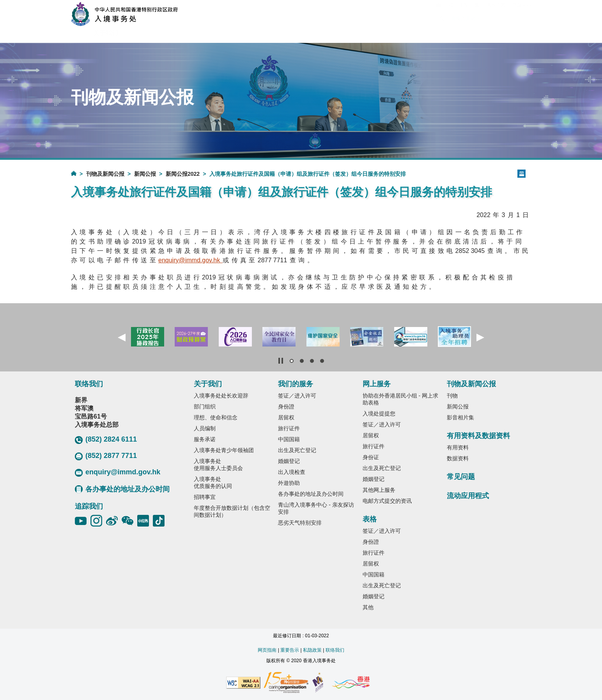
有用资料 (458, 447)
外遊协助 (289, 483)
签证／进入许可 (297, 396)
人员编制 (205, 428)
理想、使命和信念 (216, 417)
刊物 (452, 396)
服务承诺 (205, 439)
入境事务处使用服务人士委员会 (218, 465)
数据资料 (458, 458)
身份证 (371, 457)
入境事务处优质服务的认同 (213, 483)
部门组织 (205, 407)
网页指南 (267, 650)
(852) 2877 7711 (106, 456)
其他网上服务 (379, 490)
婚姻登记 (289, 461)
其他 (368, 607)
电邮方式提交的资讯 (387, 501)
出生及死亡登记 (297, 450)
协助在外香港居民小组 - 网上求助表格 (400, 399)
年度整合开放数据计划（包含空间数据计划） (232, 511)
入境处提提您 (379, 414)
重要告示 (290, 650)
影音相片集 (460, 417)
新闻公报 (145, 174)
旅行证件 (289, 428)
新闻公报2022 (183, 174)
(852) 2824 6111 (106, 440)
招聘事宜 (205, 497)
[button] (122, 338)
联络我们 (335, 650)
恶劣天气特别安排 (300, 523)
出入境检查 (292, 472)
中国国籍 (289, 439)
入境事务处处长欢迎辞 (221, 396)
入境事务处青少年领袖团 (224, 450)
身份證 (286, 407)
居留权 (286, 417)
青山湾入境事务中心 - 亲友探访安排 (316, 508)
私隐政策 (312, 650)
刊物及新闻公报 (105, 174)
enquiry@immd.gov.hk (118, 472)
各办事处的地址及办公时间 (122, 489)
